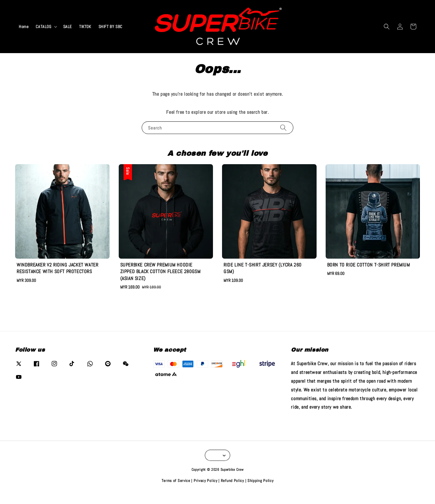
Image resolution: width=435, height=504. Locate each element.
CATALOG (43, 27)
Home (24, 27)
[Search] (283, 128)
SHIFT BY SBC (110, 27)
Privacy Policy (206, 481)
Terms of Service (176, 481)
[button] (387, 27)
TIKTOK (85, 27)
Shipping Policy (261, 481)
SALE (68, 27)
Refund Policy (232, 481)
